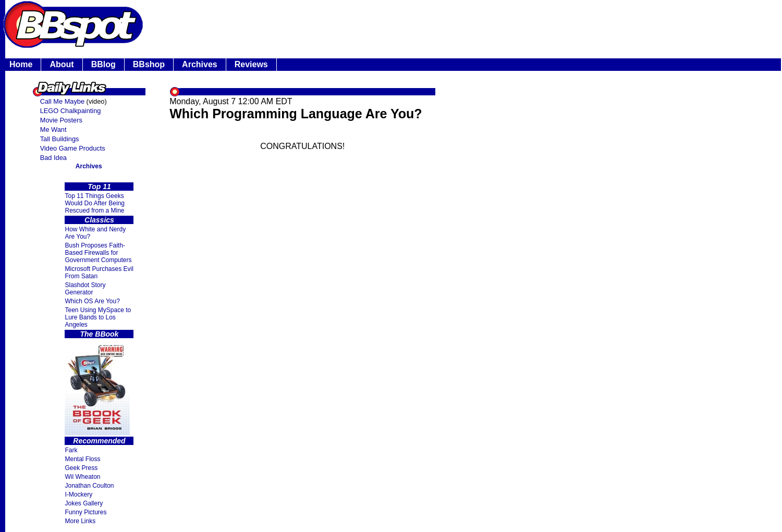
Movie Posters (61, 120)
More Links (80, 521)
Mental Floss (82, 459)
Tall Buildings (60, 139)
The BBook (100, 334)
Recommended (99, 441)
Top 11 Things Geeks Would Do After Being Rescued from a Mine (95, 203)
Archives (200, 64)
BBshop (149, 64)
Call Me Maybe (62, 101)
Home (21, 64)
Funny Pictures (85, 512)
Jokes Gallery (84, 503)
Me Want (53, 129)
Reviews (251, 64)
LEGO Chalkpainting (71, 111)
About (62, 64)
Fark (71, 450)
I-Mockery (78, 494)
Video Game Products (73, 148)
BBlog (103, 64)
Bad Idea (53, 158)
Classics (99, 220)
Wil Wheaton (82, 477)
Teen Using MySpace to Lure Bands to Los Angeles (98, 317)
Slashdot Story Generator (85, 289)
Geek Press (81, 468)
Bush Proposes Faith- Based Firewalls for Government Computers (98, 253)
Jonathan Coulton (89, 486)
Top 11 (99, 187)
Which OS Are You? (92, 301)
